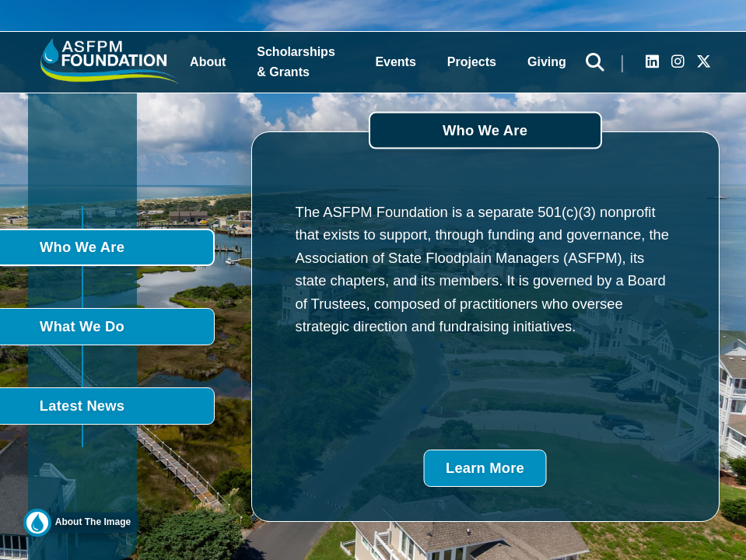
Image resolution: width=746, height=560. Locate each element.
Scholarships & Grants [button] (296, 62)
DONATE (723, 275)
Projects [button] (472, 62)
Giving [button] (547, 62)
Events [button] (395, 62)
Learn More (485, 468)
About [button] (208, 62)
